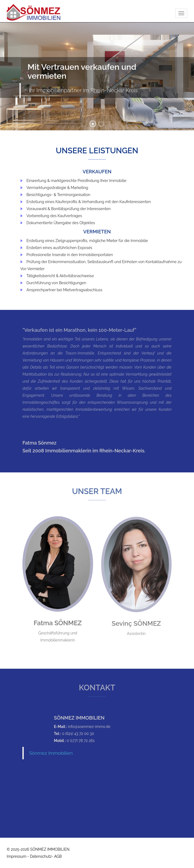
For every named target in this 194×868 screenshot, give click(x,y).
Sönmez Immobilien (51, 753)
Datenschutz (41, 856)
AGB (58, 856)
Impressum (17, 856)
